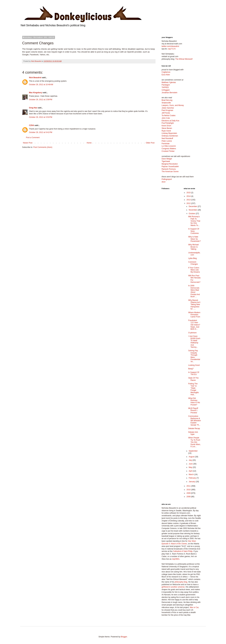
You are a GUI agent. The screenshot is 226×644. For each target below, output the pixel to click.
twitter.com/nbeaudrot (170, 46)
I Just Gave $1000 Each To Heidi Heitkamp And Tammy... (194, 342)
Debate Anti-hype (193, 433)
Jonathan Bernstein (169, 93)
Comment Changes (193, 263)
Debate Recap (194, 428)
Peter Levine (167, 141)
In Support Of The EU (194, 373)
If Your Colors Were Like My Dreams (194, 270)
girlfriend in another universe (173, 587)
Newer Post (28, 143)
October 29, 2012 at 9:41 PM (41, 132)
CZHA (32, 125)
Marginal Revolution (170, 164)
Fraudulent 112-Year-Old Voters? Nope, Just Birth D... (194, 325)
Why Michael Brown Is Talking (193, 247)
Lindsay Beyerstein (169, 133)
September (193, 451)
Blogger (124, 637)
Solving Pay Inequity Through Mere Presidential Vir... (194, 356)
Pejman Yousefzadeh (170, 167)
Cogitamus (166, 72)
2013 (189, 200)
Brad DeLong (167, 100)
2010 (189, 490)
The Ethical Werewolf (184, 59)
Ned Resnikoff (167, 138)
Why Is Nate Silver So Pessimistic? (194, 239)
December (193, 206)
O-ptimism (192, 333)
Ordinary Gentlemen (170, 136)
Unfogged (166, 90)
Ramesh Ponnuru (169, 169)
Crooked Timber (168, 151)
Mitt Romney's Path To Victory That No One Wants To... (194, 221)
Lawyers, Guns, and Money (173, 105)
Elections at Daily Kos (170, 121)
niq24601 (176, 559)
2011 (189, 486)
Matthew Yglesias (169, 82)
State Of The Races (193, 379)
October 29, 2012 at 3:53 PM (41, 117)
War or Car (194, 607)
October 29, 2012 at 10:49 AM (41, 85)
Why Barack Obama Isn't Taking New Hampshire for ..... (194, 305)
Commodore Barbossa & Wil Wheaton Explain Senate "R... (194, 421)
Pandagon (166, 85)
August (192, 457)
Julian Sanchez (168, 108)
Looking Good (194, 365)
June (191, 464)
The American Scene (170, 172)
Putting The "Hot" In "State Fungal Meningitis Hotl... (193, 389)
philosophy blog (181, 582)
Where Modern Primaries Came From (194, 315)
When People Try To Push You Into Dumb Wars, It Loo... (194, 442)
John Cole (166, 118)
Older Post (150, 143)
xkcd (164, 182)
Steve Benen (167, 128)
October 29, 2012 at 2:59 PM (41, 100)
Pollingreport (167, 179)
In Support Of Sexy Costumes (194, 231)
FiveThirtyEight (168, 123)
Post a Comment (33, 138)
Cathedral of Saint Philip (183, 551)
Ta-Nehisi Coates (169, 116)
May (191, 467)
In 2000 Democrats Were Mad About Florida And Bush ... (194, 291)
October (192, 214)
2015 (189, 193)
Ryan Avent (166, 131)
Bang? (191, 369)
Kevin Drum (166, 126)
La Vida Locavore (169, 146)
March (191, 474)
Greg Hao (33, 108)
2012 (189, 203)
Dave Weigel (167, 159)
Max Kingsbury (36, 93)
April (191, 471)
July (191, 460)
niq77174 (172, 49)
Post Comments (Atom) (43, 147)
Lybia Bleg (192, 258)
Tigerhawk (166, 161)
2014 (189, 196)
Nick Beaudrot (35, 78)
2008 (189, 497)
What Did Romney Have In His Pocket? (194, 402)
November (193, 210)
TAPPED (165, 87)
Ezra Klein (166, 75)
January (192, 482)
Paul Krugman (167, 110)
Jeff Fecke (166, 113)
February (193, 478)
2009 (189, 493)
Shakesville (166, 103)
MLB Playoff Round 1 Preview (193, 410)
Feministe (166, 144)
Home (89, 143)
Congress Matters (169, 149)
